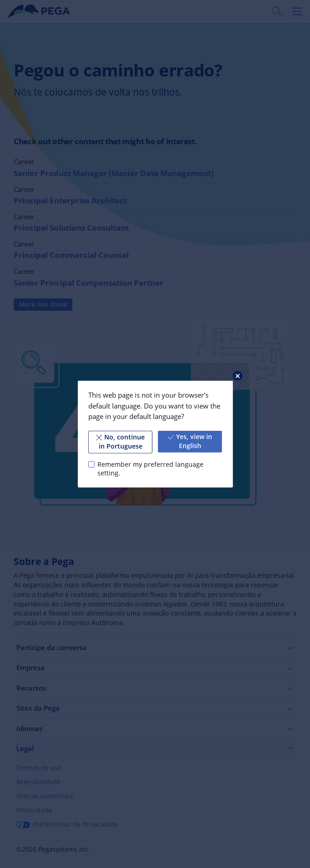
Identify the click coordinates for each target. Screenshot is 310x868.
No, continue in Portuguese (120, 442)
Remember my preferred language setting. (150, 469)
